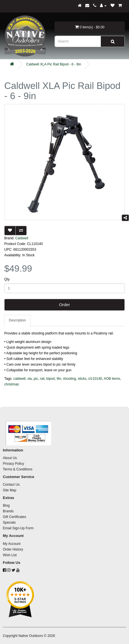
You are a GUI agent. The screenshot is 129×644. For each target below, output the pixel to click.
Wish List (10, 555)
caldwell (19, 379)
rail (42, 379)
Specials (9, 523)
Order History (13, 549)
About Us (10, 458)
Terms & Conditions (18, 469)
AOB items (112, 379)
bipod (50, 379)
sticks (82, 379)
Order (64, 305)
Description (17, 320)
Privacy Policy (13, 464)
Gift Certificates (14, 517)
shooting (69, 379)
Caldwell (22, 238)
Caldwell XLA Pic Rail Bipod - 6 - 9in (54, 64)
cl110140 (95, 379)
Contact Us (11, 485)
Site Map (10, 490)
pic (36, 379)
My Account (12, 544)
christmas (12, 384)
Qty (7, 279)
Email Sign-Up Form (18, 528)
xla (29, 379)
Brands (8, 511)
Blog (6, 506)
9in (59, 379)
